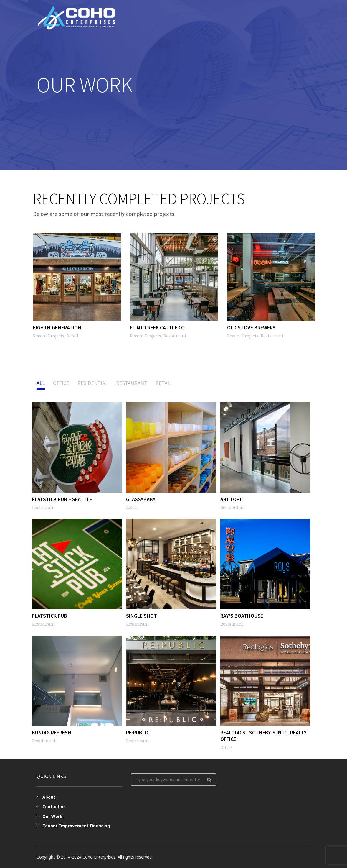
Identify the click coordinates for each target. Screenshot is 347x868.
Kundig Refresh (52, 732)
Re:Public (138, 732)
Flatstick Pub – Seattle (62, 499)
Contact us (54, 807)
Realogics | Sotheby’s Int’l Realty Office (263, 736)
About (49, 797)
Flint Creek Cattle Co (156, 328)
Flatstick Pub (50, 616)
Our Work (52, 817)
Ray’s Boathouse (242, 616)
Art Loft (231, 499)
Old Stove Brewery (250, 328)
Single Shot (142, 616)
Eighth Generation (56, 328)
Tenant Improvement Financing (76, 826)
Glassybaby (141, 499)
